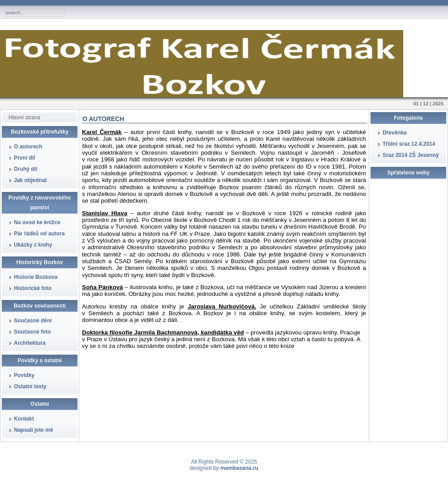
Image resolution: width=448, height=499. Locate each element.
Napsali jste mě (33, 430)
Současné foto (32, 332)
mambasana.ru (239, 468)
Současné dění (33, 321)
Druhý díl (26, 169)
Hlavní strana (24, 117)
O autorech (28, 147)
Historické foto (33, 288)
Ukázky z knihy (33, 245)
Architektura (30, 343)
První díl (24, 158)
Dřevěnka (395, 133)
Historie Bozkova (36, 277)
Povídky (24, 375)
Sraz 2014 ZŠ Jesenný (411, 155)
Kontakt (24, 419)
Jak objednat (30, 180)
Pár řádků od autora (39, 234)
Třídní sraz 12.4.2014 (409, 144)
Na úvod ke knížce (37, 222)
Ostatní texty (30, 386)
